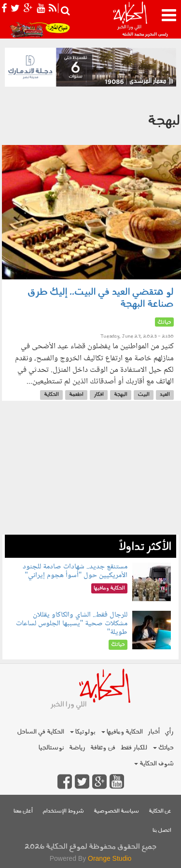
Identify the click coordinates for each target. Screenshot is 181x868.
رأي (169, 732)
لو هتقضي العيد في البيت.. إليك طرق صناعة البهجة (101, 298)
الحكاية (51, 395)
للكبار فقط (134, 748)
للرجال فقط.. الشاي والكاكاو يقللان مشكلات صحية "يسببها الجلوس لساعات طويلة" (72, 623)
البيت (144, 395)
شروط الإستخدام (63, 811)
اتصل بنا (162, 831)
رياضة (77, 748)
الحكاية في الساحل (41, 732)
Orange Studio (110, 858)
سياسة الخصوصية (116, 811)
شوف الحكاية (154, 764)
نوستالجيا (51, 748)
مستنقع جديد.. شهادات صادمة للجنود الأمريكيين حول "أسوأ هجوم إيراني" (75, 571)
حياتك (163, 748)
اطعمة (76, 395)
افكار (99, 395)
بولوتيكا (83, 732)
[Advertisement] (90, 473)
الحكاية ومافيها (122, 732)
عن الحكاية (160, 811)
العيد (165, 395)
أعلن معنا (23, 811)
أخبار (154, 732)
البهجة (121, 395)
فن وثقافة (103, 748)
